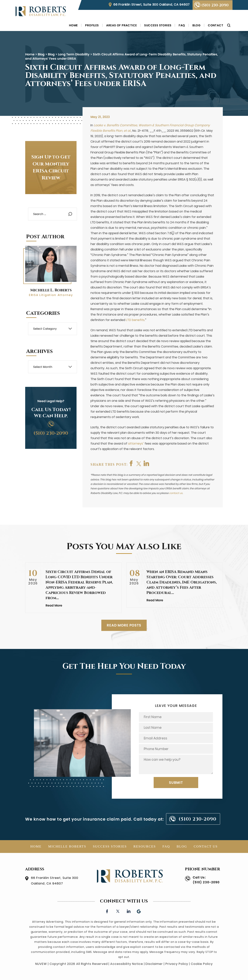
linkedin (128, 911)
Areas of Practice (122, 25)
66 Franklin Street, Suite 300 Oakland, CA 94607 (152, 5)
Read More (54, 605)
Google (139, 911)
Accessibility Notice (127, 964)
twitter (139, 463)
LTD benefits (135, 320)
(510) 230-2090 (215, 5)
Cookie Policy (202, 964)
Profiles (92, 25)
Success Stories (158, 25)
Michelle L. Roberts (51, 290)
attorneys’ (136, 444)
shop (147, 463)
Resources (145, 846)
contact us (176, 493)
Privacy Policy (177, 964)
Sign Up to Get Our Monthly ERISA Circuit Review (51, 167)
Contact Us (206, 846)
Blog (197, 25)
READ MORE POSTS (124, 625)
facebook (132, 463)
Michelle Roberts (67, 846)
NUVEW (41, 964)
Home (73, 25)
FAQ (182, 25)
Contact (216, 25)
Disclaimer (154, 964)
